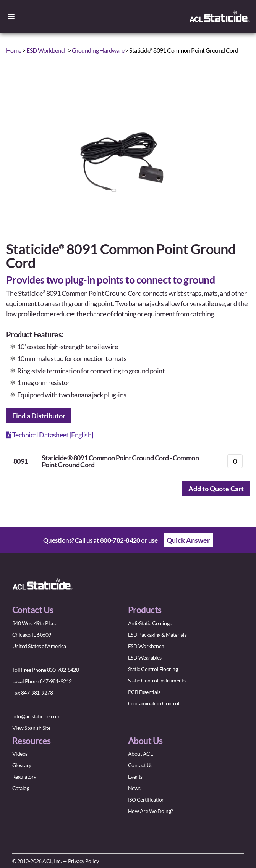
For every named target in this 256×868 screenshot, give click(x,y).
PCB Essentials (144, 692)
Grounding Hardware (98, 50)
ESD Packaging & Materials (157, 635)
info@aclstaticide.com (36, 716)
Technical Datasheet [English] (50, 435)
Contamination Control (154, 703)
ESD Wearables (145, 657)
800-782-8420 (120, 540)
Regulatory (24, 777)
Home (14, 50)
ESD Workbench (47, 50)
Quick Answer (188, 540)
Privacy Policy (83, 861)
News (134, 788)
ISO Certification (146, 799)
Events (135, 777)
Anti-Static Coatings (150, 623)
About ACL (140, 754)
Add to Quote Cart (216, 489)
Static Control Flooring (153, 669)
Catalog (21, 788)
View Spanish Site (31, 728)
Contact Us (140, 765)
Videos (20, 754)
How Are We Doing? (150, 811)
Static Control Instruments (157, 680)
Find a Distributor (39, 416)
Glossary (22, 765)
